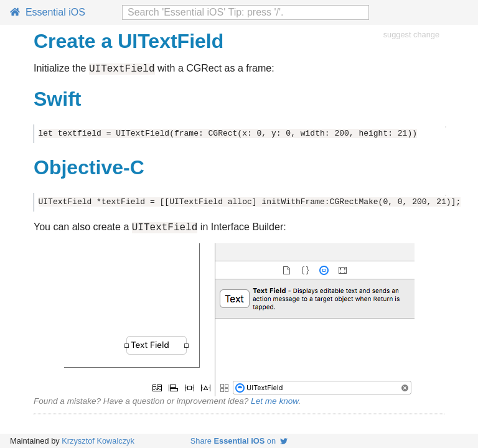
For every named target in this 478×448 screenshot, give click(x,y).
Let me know (274, 405)
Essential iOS (48, 12)
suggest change (411, 35)
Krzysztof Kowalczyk (98, 441)
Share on (239, 441)
